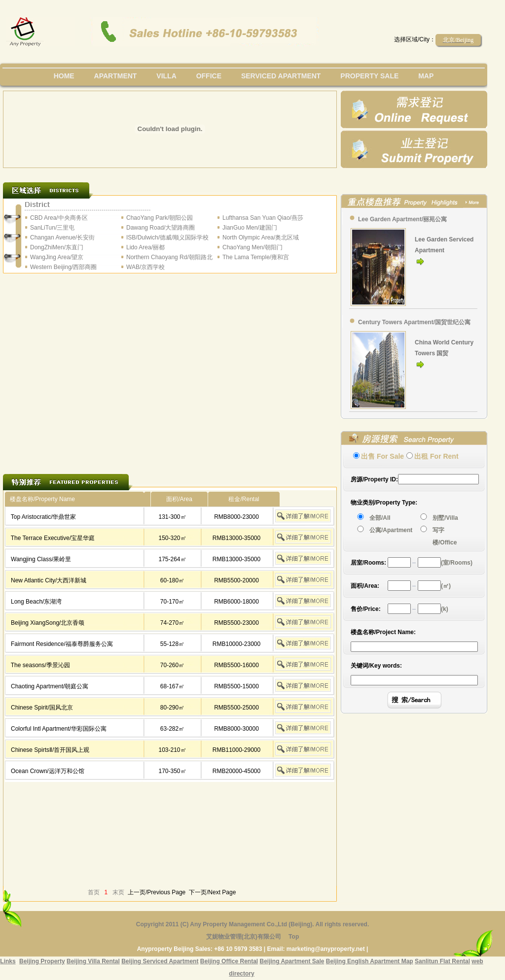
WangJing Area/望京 (57, 257)
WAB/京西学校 (145, 267)
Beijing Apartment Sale (292, 961)
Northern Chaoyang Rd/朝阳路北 (169, 257)
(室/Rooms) (457, 563)
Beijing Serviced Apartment (160, 961)
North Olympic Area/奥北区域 (261, 237)
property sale (369, 76)
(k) (445, 609)
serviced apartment (281, 76)
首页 (94, 892)
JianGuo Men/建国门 (250, 228)
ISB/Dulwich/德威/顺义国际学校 (167, 237)
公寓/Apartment (391, 530)
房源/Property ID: (374, 479)
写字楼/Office (445, 536)
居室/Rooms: (368, 563)
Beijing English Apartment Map (370, 961)
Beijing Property (42, 961)
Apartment (116, 76)
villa (166, 76)
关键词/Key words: (376, 666)
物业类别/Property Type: (384, 503)
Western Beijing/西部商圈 (63, 267)
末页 (118, 892)
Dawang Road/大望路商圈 (161, 228)
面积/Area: (365, 586)
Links (8, 961)
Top (294, 937)
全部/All (381, 518)
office (209, 76)
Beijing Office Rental (229, 961)
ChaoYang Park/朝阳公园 (160, 218)
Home (64, 76)
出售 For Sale (382, 456)
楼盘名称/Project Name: (383, 632)
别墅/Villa (445, 518)
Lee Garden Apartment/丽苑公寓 (402, 219)
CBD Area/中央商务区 (59, 218)
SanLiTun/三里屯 (52, 228)
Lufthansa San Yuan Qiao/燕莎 (263, 218)
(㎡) (446, 586)
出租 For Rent (436, 456)
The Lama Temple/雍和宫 (256, 257)
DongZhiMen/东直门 (57, 247)
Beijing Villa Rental (93, 961)
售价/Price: (366, 609)
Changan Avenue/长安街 (62, 237)
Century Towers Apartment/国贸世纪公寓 (414, 322)
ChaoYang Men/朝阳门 (252, 247)
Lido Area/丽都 (145, 247)
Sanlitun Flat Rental (442, 961)
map (426, 76)
